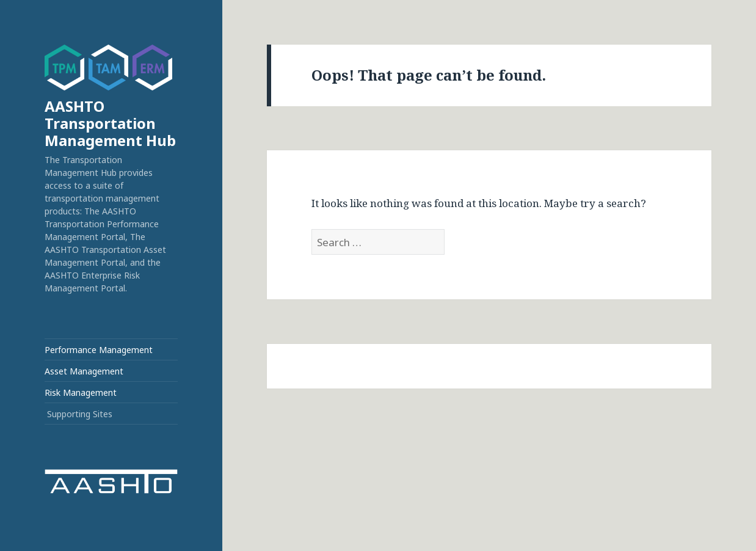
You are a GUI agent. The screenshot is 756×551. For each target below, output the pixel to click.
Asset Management (84, 371)
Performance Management (99, 350)
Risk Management (81, 392)
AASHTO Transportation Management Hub (110, 123)
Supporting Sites (80, 414)
